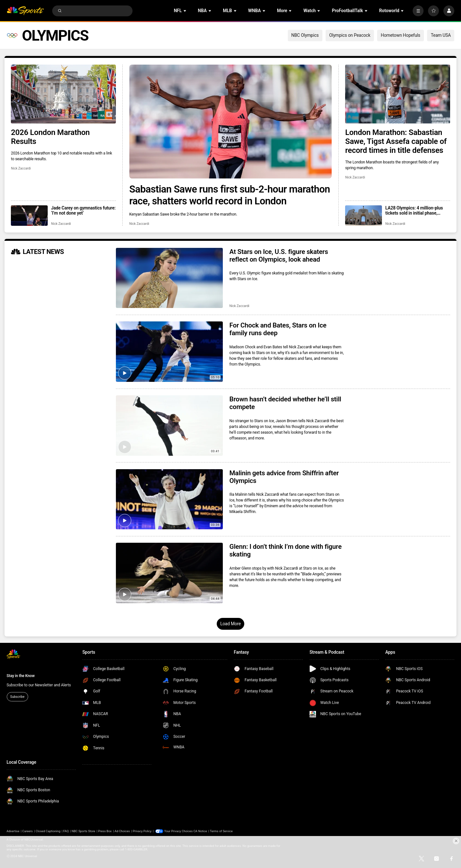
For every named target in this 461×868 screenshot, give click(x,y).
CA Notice (200, 831)
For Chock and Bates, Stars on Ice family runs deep (278, 329)
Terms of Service (221, 831)
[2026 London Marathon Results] (63, 94)
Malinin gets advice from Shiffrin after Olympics (284, 477)
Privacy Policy (142, 831)
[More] (418, 11)
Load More (230, 624)
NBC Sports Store (84, 831)
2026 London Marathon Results (50, 137)
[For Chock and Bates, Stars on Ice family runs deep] (169, 352)
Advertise (13, 831)
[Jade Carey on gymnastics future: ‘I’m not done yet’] (29, 216)
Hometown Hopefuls (401, 35)
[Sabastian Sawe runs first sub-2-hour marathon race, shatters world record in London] (230, 122)
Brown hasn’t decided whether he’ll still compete (285, 403)
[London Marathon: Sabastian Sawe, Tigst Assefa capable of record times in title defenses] (397, 94)
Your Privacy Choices (178, 831)
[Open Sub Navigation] (185, 11)
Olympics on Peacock (350, 35)
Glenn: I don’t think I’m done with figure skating (286, 550)
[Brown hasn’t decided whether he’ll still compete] (169, 426)
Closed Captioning (48, 831)
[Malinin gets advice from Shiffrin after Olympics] (169, 499)
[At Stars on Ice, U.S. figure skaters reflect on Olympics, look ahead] (169, 278)
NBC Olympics (305, 35)
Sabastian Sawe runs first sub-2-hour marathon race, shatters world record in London (230, 195)
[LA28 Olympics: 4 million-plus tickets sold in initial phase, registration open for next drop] (364, 216)
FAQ (66, 831)
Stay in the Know (21, 676)
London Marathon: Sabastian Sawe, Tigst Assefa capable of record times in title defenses (396, 141)
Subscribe (17, 697)
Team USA (441, 35)
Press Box (105, 831)
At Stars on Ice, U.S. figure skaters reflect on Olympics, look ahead (279, 256)
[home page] (25, 11)
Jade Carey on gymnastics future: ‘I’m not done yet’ (84, 210)
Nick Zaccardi (139, 224)
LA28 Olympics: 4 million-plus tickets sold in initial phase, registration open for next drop (415, 210)
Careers (28, 831)
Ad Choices (122, 831)
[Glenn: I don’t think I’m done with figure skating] (169, 573)
